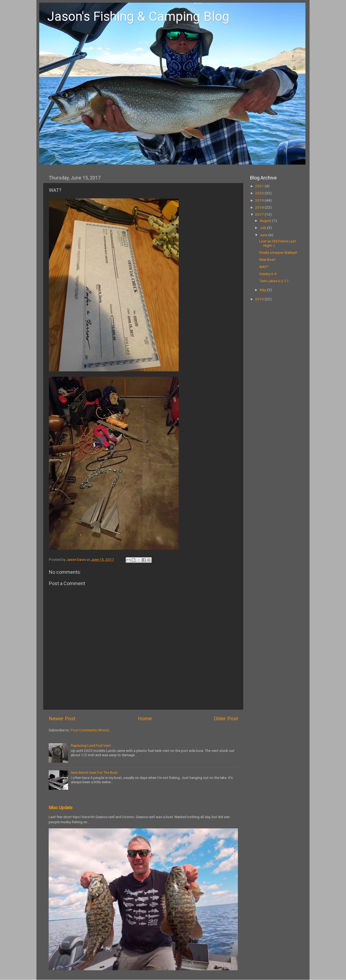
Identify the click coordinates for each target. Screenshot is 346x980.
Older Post (226, 719)
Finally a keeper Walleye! (278, 252)
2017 (260, 214)
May (263, 290)
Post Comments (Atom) (90, 730)
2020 (260, 193)
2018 (260, 207)
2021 (260, 186)
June (264, 235)
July (263, 228)
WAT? (264, 267)
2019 (260, 200)
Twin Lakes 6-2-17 (274, 281)
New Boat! (267, 259)
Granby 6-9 (268, 274)
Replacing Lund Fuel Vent (91, 745)
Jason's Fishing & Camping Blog (138, 16)
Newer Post (62, 719)
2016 (260, 299)
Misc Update (61, 808)
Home (145, 719)
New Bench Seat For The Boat (94, 772)
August (266, 221)
